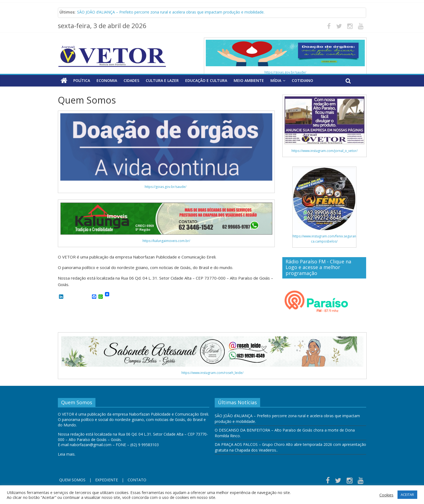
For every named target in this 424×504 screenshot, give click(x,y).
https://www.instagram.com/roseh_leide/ (212, 373)
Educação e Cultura (206, 80)
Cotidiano (302, 80)
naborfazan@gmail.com (91, 445)
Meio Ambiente (249, 80)
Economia (107, 80)
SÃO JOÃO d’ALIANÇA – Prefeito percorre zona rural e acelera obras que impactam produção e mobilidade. (171, 12)
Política (82, 80)
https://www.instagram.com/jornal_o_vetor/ (324, 151)
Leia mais (66, 454)
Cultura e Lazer (162, 80)
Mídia (276, 80)
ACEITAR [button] (407, 495)
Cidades (131, 80)
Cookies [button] (386, 495)
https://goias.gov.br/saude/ (285, 72)
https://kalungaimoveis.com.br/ (166, 241)
